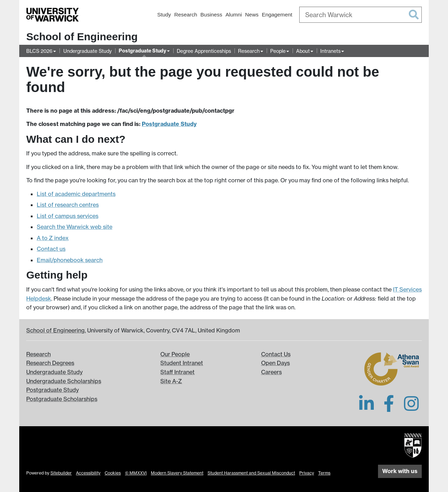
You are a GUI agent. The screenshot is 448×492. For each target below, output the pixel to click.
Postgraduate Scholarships (62, 399)
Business (211, 15)
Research (186, 15)
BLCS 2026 (39, 51)
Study (164, 15)
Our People (175, 354)
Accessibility (88, 473)
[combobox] (360, 15)
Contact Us (276, 354)
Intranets (330, 51)
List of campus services (68, 216)
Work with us (400, 471)
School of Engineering (82, 37)
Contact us (51, 249)
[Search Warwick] (360, 15)
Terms (324, 473)
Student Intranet (182, 363)
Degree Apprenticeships (204, 51)
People (278, 51)
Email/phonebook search (70, 260)
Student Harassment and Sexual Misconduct (251, 473)
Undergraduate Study (87, 51)
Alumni (234, 15)
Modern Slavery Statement (177, 473)
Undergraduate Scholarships (64, 381)
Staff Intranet (177, 372)
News (252, 15)
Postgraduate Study (142, 51)
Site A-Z (171, 381)
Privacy (307, 473)
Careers (271, 372)
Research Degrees (50, 363)
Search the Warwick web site (75, 227)
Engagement (277, 15)
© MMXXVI (136, 473)
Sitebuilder (61, 473)
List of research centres (68, 205)
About (303, 51)
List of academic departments (76, 194)
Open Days (275, 363)
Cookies (113, 473)
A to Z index (53, 238)
